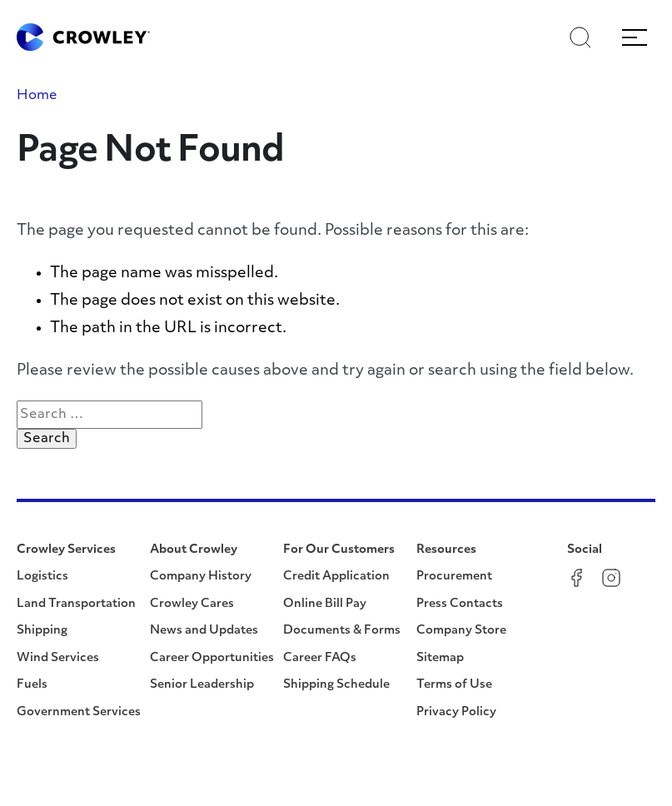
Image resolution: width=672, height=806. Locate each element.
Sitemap (440, 658)
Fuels (32, 685)
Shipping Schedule (336, 685)
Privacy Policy (456, 712)
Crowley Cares (192, 604)
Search (50, 438)
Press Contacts (460, 604)
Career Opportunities (212, 658)
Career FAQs (320, 658)
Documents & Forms (342, 631)
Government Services (79, 712)
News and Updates (204, 631)
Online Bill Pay (325, 604)
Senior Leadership (202, 685)
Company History (201, 577)
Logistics (42, 577)
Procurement (454, 577)
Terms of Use (454, 685)
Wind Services (58, 658)
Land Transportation (76, 604)
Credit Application (336, 577)
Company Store (461, 631)
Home (37, 96)
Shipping (42, 631)
